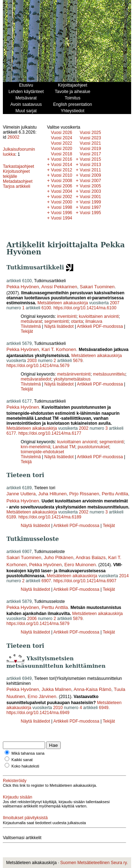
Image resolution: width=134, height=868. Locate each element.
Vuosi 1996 (61, 213)
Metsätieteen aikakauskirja (63, 303)
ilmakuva (94, 321)
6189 (11, 517)
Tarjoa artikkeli (17, 186)
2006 (32, 619)
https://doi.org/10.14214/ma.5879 (38, 624)
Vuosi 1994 (61, 218)
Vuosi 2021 (90, 143)
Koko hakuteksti (25, 766)
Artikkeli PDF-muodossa (100, 326)
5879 (78, 619)
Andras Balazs (91, 557)
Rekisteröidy (15, 781)
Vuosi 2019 (90, 149)
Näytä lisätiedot (59, 326)
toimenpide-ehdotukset (42, 452)
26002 (13, 137)
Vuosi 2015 (90, 159)
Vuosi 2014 (61, 165)
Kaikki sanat (22, 760)
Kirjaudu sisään (18, 797)
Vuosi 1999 (90, 202)
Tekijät (27, 331)
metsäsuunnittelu (109, 374)
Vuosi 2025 (90, 133)
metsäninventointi (74, 374)
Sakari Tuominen (97, 287)
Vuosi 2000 (61, 202)
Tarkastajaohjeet (18, 166)
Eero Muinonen (80, 565)
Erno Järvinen (42, 696)
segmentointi (56, 321)
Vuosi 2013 (90, 165)
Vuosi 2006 (61, 186)
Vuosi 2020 (61, 149)
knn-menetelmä (36, 447)
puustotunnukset (93, 447)
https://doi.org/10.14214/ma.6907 (85, 581)
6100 (46, 308)
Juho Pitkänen (59, 557)
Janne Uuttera (21, 494)
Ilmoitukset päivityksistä (25, 818)
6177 (11, 433)
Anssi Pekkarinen (59, 287)
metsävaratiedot (36, 379)
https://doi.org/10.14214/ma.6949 (38, 713)
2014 (124, 576)
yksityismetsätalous (72, 379)
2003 (32, 361)
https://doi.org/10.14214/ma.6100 (85, 308)
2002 (84, 428)
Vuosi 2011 (90, 170)
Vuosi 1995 (90, 213)
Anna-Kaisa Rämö (93, 689)
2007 (115, 303)
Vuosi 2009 (90, 175)
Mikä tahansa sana (28, 753)
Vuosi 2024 (61, 138)
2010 (58, 708)
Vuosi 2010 (61, 175)
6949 (104, 708)
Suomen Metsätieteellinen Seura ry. (94, 863)
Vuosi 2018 (61, 154)
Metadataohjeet (18, 181)
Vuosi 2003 (90, 191)
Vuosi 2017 (90, 154)
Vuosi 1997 (90, 207)
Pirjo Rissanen (84, 494)
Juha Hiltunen (53, 494)
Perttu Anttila (115, 494)
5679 (78, 361)
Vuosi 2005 (90, 186)
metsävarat (31, 321)
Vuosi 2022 (61, 143)
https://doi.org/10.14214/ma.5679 (38, 366)
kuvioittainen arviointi (99, 316)
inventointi (67, 316)
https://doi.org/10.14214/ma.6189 (50, 517)
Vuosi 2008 (61, 181)
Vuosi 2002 (61, 197)
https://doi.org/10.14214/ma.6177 (50, 433)
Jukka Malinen (56, 689)
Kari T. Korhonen (59, 349)
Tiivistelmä (31, 326)
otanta (77, 321)
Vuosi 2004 (61, 191)
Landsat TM (64, 447)
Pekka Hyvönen (23, 287)
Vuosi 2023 (90, 138)
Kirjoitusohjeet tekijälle (16, 174)
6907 (46, 581)
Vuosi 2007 (90, 181)
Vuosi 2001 (90, 197)
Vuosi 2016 (61, 159)
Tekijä (26, 462)
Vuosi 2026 (61, 133)
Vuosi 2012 (61, 170)
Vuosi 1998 (61, 207)
